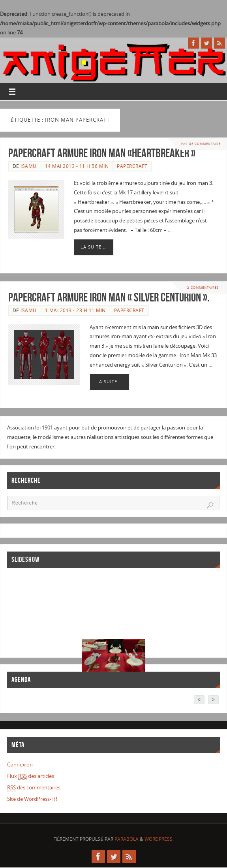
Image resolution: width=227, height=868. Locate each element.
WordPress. (159, 839)
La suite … (94, 247)
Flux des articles (31, 776)
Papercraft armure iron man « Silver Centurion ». (109, 297)
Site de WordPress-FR (32, 799)
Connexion (20, 764)
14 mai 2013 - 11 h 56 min (77, 166)
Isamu (29, 166)
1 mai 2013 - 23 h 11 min (75, 310)
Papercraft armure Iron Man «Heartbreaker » (102, 153)
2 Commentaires (203, 287)
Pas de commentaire (201, 144)
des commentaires (34, 788)
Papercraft (132, 166)
